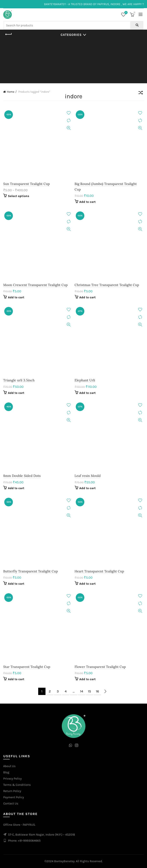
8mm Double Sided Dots (22, 476)
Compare (69, 121)
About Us (9, 766)
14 (82, 691)
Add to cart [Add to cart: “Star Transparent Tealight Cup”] (16, 679)
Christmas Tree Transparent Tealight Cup (107, 285)
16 (97, 691)
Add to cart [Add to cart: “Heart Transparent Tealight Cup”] (88, 584)
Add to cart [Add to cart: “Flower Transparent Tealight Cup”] (88, 679)
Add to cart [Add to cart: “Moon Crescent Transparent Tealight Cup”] (16, 297)
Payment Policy (14, 797)
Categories (71, 35)
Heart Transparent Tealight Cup (99, 571)
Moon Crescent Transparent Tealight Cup (36, 285)
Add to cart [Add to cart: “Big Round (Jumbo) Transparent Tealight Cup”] (88, 202)
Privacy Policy (12, 779)
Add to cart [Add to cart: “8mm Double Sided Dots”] (16, 488)
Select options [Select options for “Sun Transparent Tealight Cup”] (19, 196)
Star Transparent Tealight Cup (27, 667)
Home (11, 92)
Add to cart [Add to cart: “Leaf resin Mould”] (88, 488)
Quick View (69, 128)
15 (89, 691)
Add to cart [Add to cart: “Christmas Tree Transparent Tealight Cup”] (88, 297)
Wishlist (126, 13)
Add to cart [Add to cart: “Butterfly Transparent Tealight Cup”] (16, 584)
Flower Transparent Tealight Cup (100, 667)
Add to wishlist (69, 113)
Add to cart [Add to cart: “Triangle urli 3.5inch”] (16, 393)
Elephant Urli (85, 380)
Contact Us (11, 804)
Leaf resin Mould (88, 476)
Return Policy (12, 791)
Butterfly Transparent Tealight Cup (31, 571)
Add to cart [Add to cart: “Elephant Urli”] (88, 393)
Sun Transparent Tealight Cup (27, 184)
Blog (6, 772)
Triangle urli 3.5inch (19, 380)
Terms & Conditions (17, 785)
